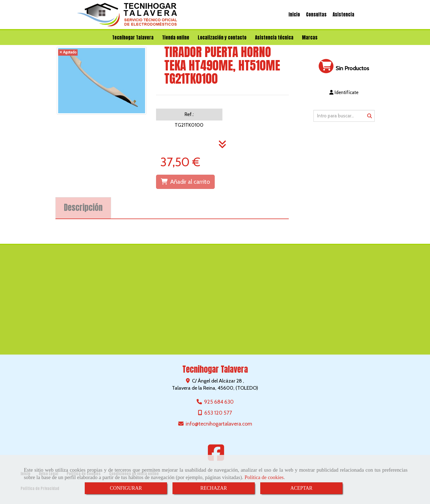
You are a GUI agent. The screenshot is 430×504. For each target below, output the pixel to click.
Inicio (294, 15)
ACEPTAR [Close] (302, 488)
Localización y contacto (222, 38)
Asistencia (343, 15)
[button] (344, 92)
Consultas (316, 15)
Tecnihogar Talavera (133, 38)
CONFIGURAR (126, 488)
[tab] (83, 208)
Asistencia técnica (274, 38)
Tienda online (176, 38)
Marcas (310, 38)
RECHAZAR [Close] (213, 488)
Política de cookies (264, 477)
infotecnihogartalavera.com (219, 424)
